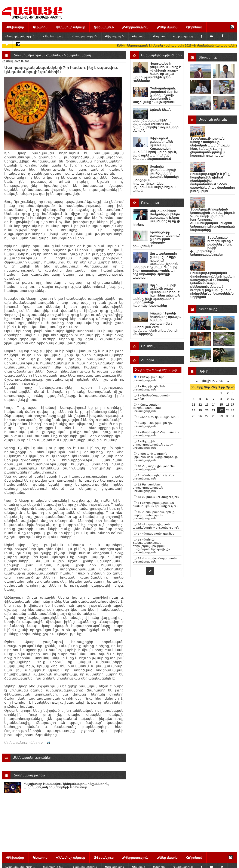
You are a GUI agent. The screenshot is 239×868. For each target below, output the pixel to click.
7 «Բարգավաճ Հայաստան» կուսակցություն (156, 434)
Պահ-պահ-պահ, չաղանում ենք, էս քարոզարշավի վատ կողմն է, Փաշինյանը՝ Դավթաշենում (155, 95)
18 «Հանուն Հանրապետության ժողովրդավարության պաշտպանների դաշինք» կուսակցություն (151, 546)
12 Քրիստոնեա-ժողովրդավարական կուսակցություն (148, 488)
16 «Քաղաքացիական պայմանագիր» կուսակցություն (156, 526)
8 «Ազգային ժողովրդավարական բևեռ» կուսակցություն (153, 445)
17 (233, 405)
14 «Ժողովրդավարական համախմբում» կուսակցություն (155, 504)
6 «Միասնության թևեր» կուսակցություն (153, 425)
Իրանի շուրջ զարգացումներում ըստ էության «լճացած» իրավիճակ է (156, 239)
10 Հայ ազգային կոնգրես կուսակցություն (154, 468)
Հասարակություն (84, 37)
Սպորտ (159, 37)
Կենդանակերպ (78, 55)
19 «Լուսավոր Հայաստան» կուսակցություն (155, 560)
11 (194, 405)
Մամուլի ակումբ (71, 27)
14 (214, 405)
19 (200, 410)
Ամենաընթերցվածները (161, 55)
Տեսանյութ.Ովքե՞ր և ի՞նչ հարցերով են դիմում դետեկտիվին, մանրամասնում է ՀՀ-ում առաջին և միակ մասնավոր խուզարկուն (213, 183)
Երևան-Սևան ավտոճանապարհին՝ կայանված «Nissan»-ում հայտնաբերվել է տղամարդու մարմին (156, 120)
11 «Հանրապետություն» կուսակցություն (153, 477)
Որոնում (194, 27)
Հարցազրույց (183, 37)
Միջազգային (115, 37)
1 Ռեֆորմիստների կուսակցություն (149, 379)
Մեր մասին (167, 27)
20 (207, 410)
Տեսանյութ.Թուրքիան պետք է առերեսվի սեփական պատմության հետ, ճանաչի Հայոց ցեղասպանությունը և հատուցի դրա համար (210, 147)
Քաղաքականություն (20, 37)
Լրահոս (40, 27)
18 (194, 410)
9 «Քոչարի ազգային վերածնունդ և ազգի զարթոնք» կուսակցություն (156, 457)
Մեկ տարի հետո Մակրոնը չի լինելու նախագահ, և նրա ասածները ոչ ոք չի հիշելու (157, 218)
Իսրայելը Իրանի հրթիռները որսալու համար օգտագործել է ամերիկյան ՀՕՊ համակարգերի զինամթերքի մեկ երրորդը (157, 324)
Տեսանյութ (104, 27)
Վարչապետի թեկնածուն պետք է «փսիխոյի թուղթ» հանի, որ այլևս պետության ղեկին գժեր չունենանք (157, 72)
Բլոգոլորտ (150, 202)
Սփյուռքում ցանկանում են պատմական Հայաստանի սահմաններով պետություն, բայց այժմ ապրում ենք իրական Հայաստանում (155, 149)
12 (200, 405)
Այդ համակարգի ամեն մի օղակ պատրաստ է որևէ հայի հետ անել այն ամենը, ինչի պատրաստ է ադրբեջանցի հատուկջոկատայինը (157, 295)
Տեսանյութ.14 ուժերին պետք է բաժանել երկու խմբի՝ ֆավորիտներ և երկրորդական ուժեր (212, 246)
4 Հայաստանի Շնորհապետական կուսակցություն (147, 408)
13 (207, 405)
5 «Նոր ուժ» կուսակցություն (158, 417)
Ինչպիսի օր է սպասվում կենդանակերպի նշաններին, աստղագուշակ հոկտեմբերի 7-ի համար (66, 786)
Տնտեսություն (53, 37)
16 (228, 405)
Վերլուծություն (135, 27)
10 (233, 399)
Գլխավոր (15, 27)
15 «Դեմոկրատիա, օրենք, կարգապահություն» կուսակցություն (154, 515)
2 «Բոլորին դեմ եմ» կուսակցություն (149, 388)
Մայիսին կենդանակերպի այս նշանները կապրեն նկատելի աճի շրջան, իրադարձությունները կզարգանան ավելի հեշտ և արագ (156, 178)
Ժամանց (139, 37)
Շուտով (148, 346)
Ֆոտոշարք (208, 309)
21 (214, 410)
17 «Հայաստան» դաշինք (156, 534)
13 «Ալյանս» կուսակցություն (158, 497)
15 (221, 405)
